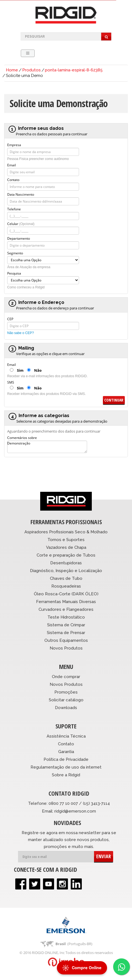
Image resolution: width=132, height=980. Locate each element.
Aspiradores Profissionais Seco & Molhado (66, 532)
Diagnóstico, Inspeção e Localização (66, 571)
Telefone (14, 209)
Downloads (66, 708)
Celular (21, 223)
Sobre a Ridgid (66, 775)
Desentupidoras (66, 563)
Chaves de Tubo (66, 578)
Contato (13, 179)
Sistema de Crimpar (66, 625)
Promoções (66, 692)
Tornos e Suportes (66, 540)
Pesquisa (14, 273)
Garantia (66, 752)
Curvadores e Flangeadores (66, 609)
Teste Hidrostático (66, 617)
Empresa (14, 144)
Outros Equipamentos (66, 640)
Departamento (19, 238)
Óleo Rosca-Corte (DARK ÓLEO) (66, 594)
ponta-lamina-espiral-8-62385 (74, 70)
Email (12, 165)
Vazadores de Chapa (66, 547)
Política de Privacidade (66, 759)
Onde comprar (66, 677)
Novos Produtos (66, 648)
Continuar (114, 400)
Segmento (15, 253)
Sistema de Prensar (66, 633)
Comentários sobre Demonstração (22, 437)
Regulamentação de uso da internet (66, 767)
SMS (11, 382)
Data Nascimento (21, 194)
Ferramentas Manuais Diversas (66, 602)
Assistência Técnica (66, 736)
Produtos (31, 70)
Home (12, 70)
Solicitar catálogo (66, 700)
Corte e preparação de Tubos (66, 555)
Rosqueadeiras (66, 586)
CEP (10, 319)
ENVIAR (104, 856)
